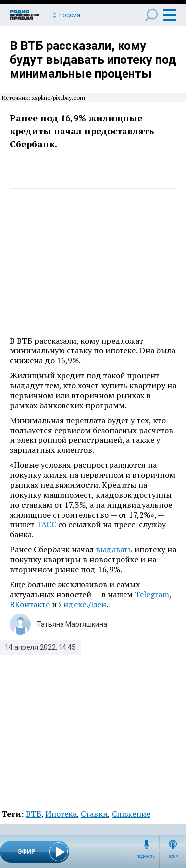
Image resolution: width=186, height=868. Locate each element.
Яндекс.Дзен (82, 604)
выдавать (114, 549)
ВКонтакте (30, 604)
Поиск (152, 15)
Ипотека (61, 814)
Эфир (173, 857)
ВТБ (33, 814)
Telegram (152, 594)
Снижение (131, 814)
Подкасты (146, 857)
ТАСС (46, 524)
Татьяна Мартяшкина (72, 624)
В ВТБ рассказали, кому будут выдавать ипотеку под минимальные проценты (93, 60)
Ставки (94, 814)
